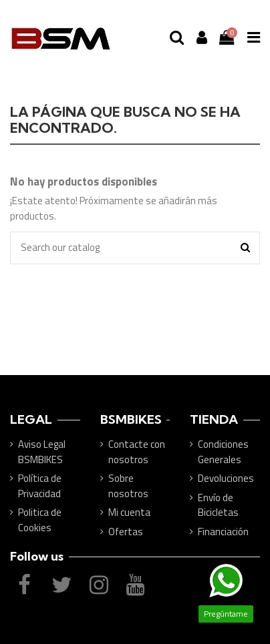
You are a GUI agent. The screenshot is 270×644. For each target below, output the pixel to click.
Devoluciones (226, 478)
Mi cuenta (129, 513)
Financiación (223, 532)
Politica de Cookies (40, 520)
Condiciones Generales (223, 452)
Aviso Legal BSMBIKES (42, 452)
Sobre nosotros (128, 486)
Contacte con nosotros (137, 452)
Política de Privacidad (40, 486)
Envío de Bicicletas (218, 506)
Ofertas (126, 532)
